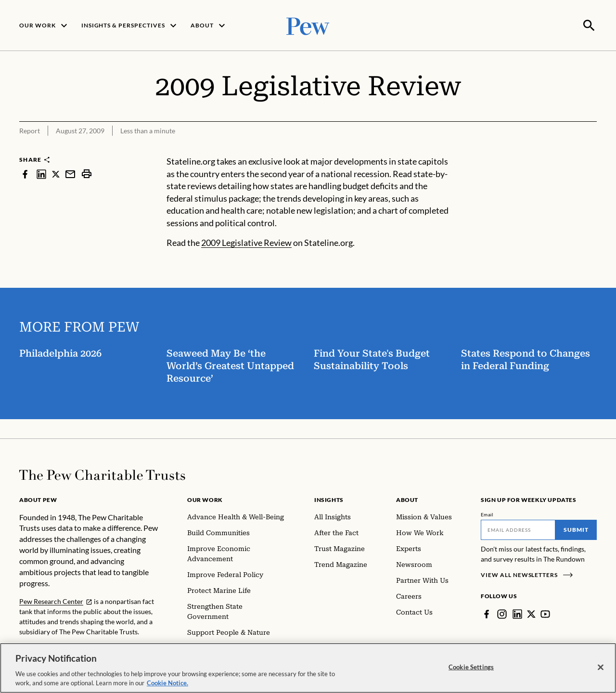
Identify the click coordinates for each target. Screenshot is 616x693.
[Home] (102, 474)
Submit (576, 529)
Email (487, 513)
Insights (329, 499)
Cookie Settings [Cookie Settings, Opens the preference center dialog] (471, 667)
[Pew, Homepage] (308, 25)
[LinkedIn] (517, 613)
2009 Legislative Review (246, 242)
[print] (87, 173)
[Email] (518, 529)
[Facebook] (487, 613)
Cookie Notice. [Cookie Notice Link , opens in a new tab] (167, 683)
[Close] (601, 667)
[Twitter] (531, 613)
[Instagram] (502, 613)
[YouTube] (545, 613)
